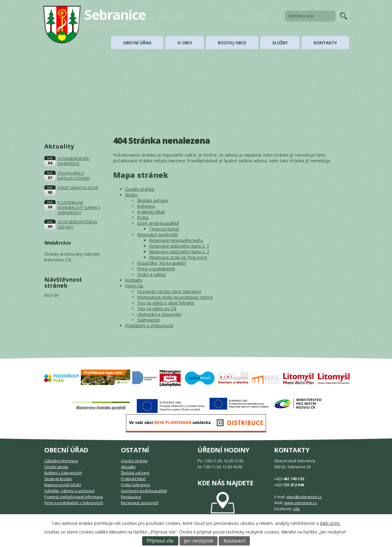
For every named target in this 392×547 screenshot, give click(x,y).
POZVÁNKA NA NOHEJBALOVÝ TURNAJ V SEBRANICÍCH (79, 208)
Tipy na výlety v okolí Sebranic (166, 303)
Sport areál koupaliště (158, 223)
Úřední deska (56, 467)
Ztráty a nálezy (151, 274)
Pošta (143, 218)
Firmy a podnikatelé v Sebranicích (74, 503)
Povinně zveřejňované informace (74, 497)
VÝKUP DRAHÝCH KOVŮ (78, 188)
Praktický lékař (151, 212)
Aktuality (128, 467)
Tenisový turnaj (164, 229)
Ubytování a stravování (159, 314)
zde (296, 509)
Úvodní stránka (140, 189)
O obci (185, 43)
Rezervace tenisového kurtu (176, 240)
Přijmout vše (160, 541)
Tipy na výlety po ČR (157, 309)
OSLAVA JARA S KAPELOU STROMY (74, 176)
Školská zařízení (152, 200)
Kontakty (325, 43)
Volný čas (134, 286)
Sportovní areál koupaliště (144, 491)
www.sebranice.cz (301, 503)
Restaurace (131, 497)
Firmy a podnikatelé (156, 269)
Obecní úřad (137, 43)
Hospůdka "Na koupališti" (162, 263)
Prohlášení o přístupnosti (149, 326)
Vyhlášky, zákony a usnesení (69, 491)
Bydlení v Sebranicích (63, 473)
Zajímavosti (148, 320)
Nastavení (234, 541)
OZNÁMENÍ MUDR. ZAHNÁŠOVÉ (74, 161)
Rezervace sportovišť (157, 235)
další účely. (330, 523)
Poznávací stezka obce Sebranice (169, 291)
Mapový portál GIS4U (63, 485)
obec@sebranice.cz (304, 497)
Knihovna (146, 206)
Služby (280, 43)
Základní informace (61, 461)
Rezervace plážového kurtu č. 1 (179, 246)
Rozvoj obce (232, 43)
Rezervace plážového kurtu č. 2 (179, 252)
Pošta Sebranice (135, 485)
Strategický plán (58, 479)
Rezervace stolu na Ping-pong (178, 257)
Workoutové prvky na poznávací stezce (175, 297)
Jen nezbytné (199, 541)
